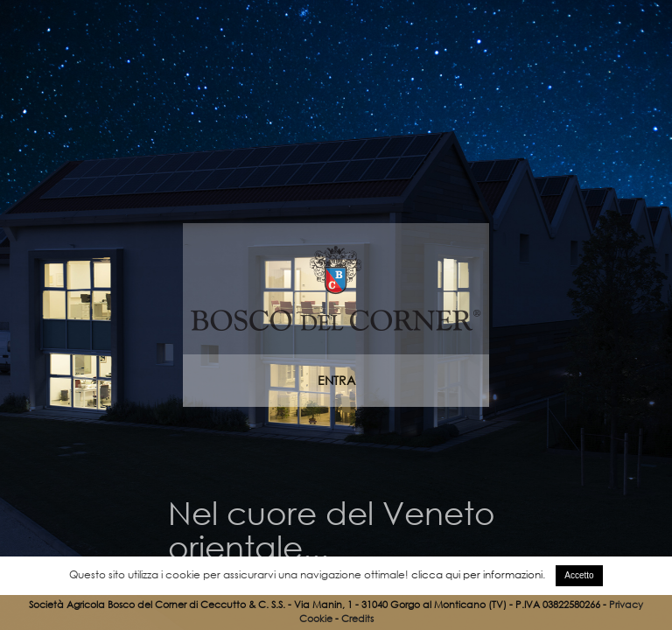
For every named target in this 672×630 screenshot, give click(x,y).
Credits (357, 619)
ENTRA (336, 380)
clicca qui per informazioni (477, 574)
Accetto (579, 575)
